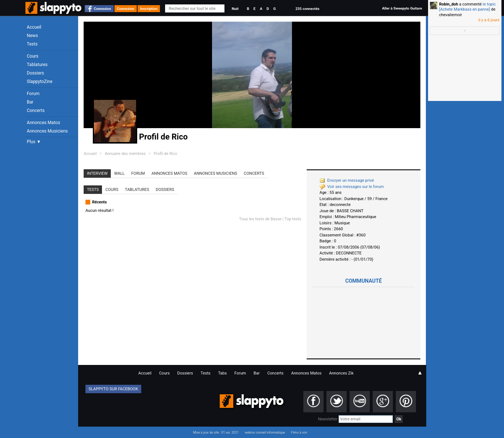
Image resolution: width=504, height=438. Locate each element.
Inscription (149, 9)
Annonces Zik (341, 373)
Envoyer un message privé (347, 180)
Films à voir (299, 432)
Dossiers (35, 73)
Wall (119, 173)
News (32, 36)
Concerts (36, 111)
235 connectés (307, 9)
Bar (30, 102)
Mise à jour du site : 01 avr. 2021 (216, 432)
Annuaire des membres (125, 154)
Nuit (235, 9)
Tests (32, 44)
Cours (33, 56)
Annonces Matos (43, 123)
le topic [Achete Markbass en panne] (467, 7)
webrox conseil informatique (265, 432)
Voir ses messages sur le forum (352, 187)
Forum (33, 94)
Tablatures (37, 65)
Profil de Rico (165, 154)
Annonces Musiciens (47, 131)
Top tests (293, 219)
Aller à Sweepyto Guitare (402, 8)
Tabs (222, 373)
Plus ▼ (34, 142)
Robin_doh (449, 4)
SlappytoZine (40, 82)
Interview (97, 173)
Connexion (103, 9)
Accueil (34, 27)
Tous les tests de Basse (260, 219)
